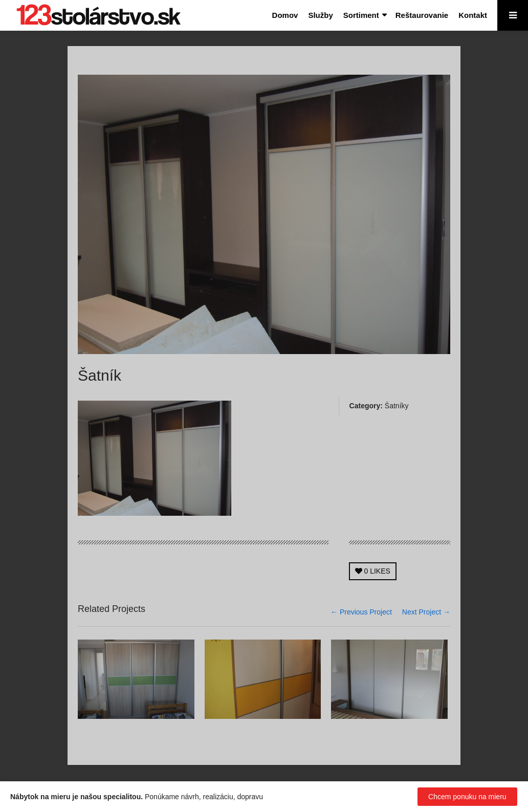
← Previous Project (361, 612)
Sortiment (361, 15)
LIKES (373, 571)
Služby (320, 15)
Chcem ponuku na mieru (467, 797)
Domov (285, 15)
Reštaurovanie (422, 15)
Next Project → (426, 612)
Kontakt (473, 15)
